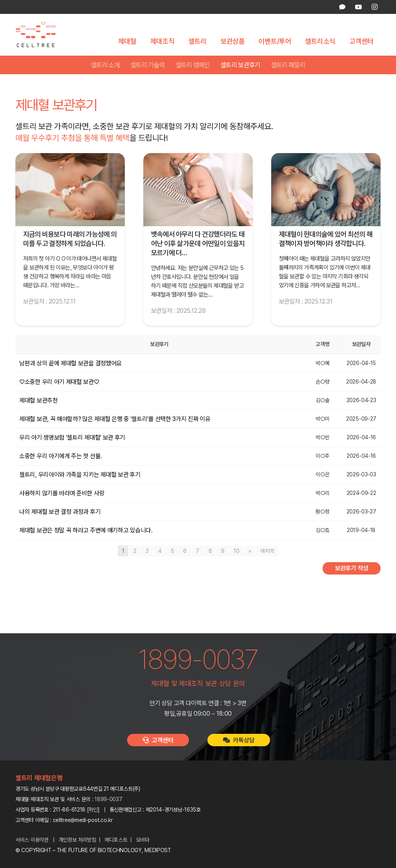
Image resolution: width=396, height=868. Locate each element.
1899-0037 (108, 799)
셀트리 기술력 (147, 65)
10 (236, 551)
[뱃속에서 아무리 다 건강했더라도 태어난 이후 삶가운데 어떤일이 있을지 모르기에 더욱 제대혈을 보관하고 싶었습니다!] (198, 190)
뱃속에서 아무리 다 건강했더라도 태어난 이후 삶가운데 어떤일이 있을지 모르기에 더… (198, 244)
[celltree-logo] (40, 35)
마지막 (267, 551)
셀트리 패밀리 (288, 65)
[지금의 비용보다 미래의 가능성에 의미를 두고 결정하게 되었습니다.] (70, 190)
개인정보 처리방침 (77, 840)
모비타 (143, 840)
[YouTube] (358, 7)
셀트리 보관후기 (240, 65)
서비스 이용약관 (32, 840)
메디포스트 (116, 840)
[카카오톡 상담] (342, 7)
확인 (93, 810)
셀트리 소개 (105, 65)
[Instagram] (374, 7)
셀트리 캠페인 (193, 65)
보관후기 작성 (352, 569)
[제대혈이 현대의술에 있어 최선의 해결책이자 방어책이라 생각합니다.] (326, 190)
